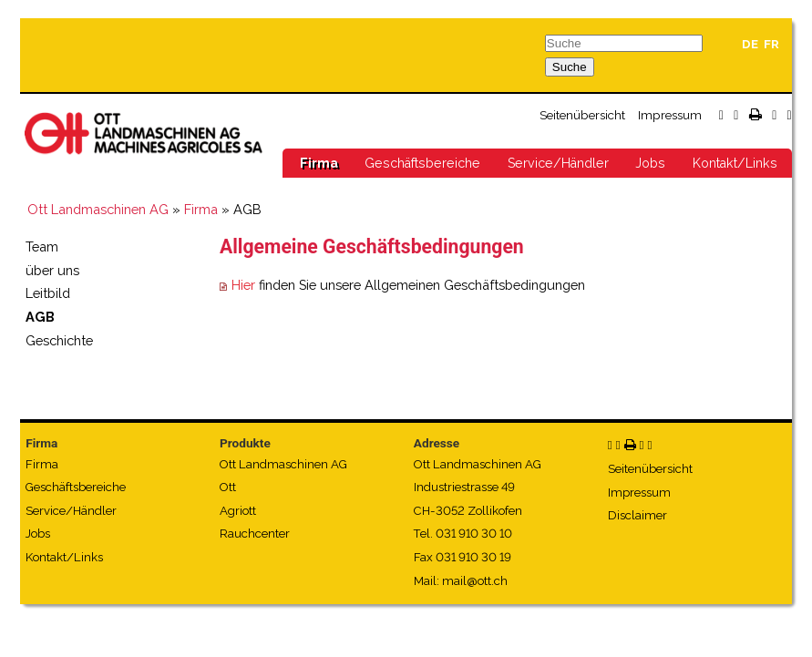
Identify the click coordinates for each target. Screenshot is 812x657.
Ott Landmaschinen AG (98, 209)
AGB (40, 317)
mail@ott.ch (475, 581)
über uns (52, 270)
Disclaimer (637, 515)
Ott (228, 487)
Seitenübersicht (582, 115)
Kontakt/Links (735, 163)
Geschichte (59, 340)
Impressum (670, 115)
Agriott (238, 511)
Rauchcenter (255, 534)
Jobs (650, 163)
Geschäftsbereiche (422, 163)
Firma (319, 163)
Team (42, 246)
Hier (243, 285)
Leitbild (48, 293)
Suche (570, 67)
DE (750, 44)
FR (771, 44)
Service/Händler (558, 163)
